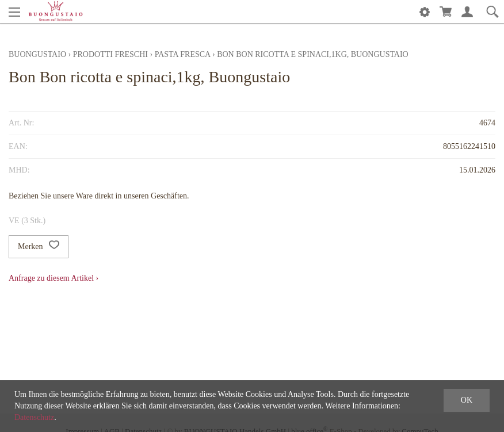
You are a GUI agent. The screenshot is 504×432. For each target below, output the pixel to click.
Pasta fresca (183, 54)
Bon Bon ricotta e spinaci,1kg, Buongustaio (313, 54)
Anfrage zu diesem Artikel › (54, 278)
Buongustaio (37, 54)
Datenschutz (34, 417)
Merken (39, 247)
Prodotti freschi (110, 54)
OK (467, 400)
